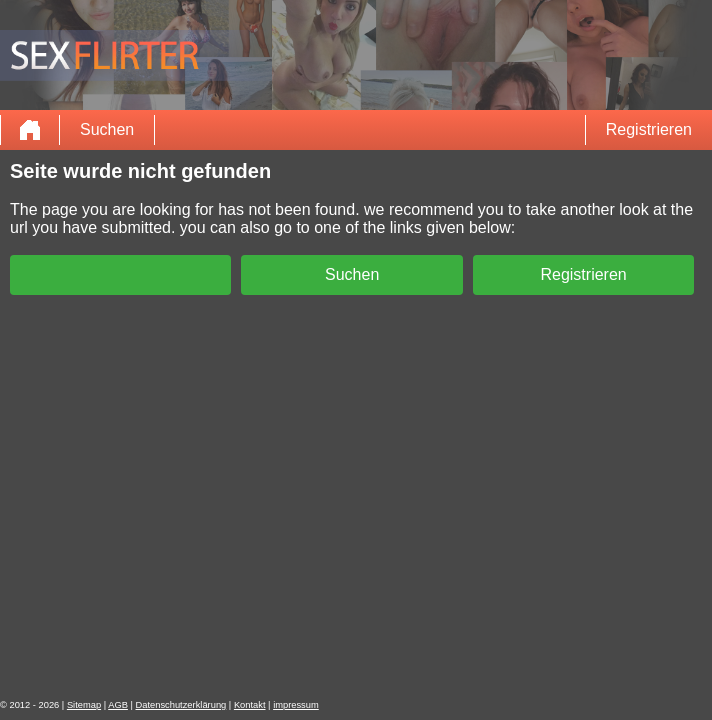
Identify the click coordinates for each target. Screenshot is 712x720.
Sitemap (84, 705)
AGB (118, 705)
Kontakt (250, 705)
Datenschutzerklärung (181, 705)
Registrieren (649, 129)
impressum (296, 705)
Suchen (107, 129)
